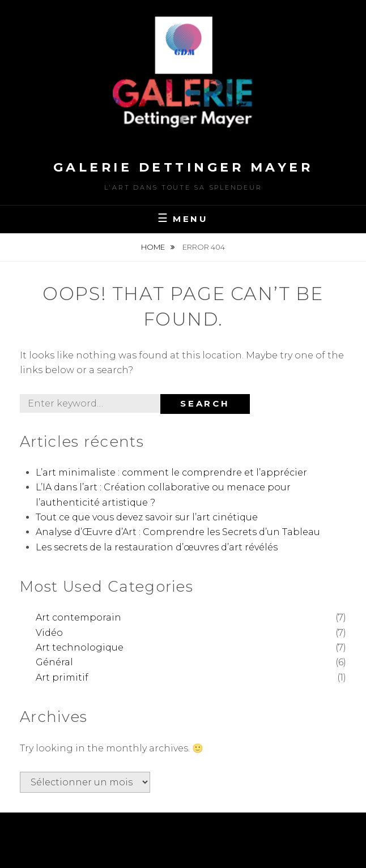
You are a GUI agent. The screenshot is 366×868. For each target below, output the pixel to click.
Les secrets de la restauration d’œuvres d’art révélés (157, 547)
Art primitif (62, 677)
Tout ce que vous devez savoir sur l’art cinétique (147, 517)
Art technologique (80, 647)
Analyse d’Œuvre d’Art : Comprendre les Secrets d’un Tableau (178, 532)
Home (154, 247)
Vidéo (49, 633)
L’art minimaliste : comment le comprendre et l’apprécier (171, 473)
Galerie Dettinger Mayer (183, 167)
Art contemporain (78, 617)
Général (54, 662)
